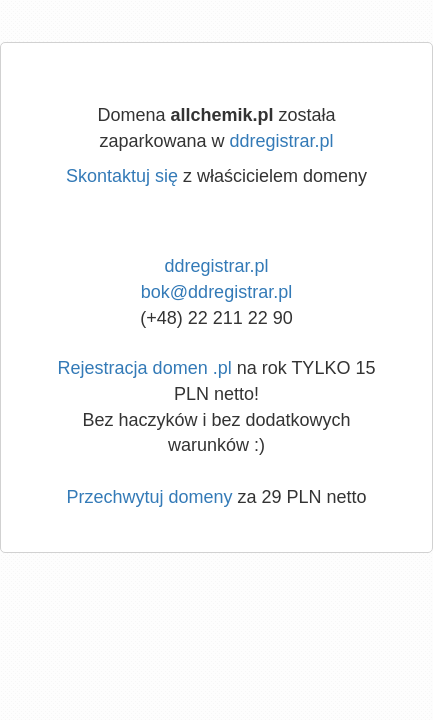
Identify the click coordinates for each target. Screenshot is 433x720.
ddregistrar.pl (282, 141)
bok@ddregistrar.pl (216, 292)
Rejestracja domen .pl (145, 368)
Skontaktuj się (122, 176)
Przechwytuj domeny (149, 497)
